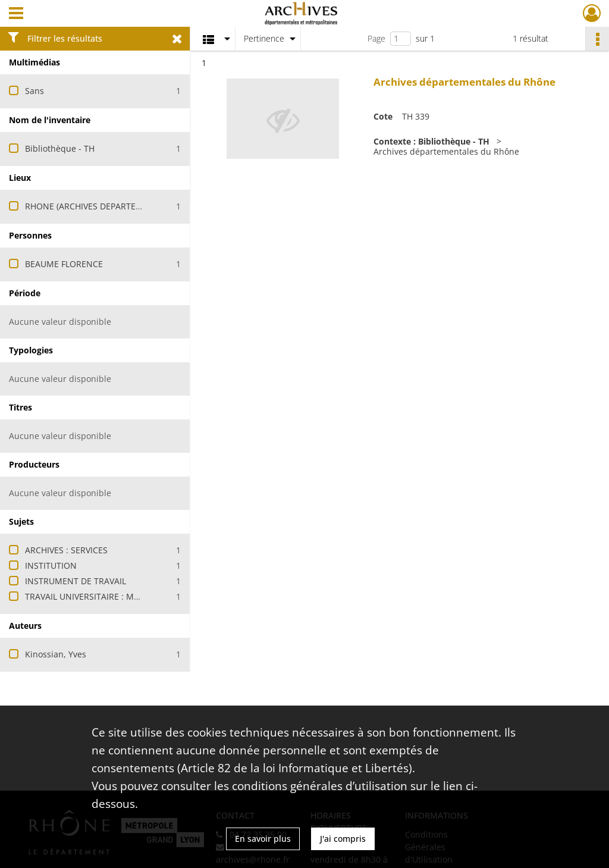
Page (376, 38)
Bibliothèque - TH (60, 148)
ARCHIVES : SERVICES (66, 550)
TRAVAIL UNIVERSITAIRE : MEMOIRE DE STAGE (116, 596)
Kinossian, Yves (56, 654)
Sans (34, 91)
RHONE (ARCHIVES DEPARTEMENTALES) (103, 206)
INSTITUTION (51, 565)
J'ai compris (343, 839)
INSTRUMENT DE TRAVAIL (76, 581)
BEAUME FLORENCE (64, 264)
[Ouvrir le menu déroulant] (16, 14)
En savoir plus (263, 839)
